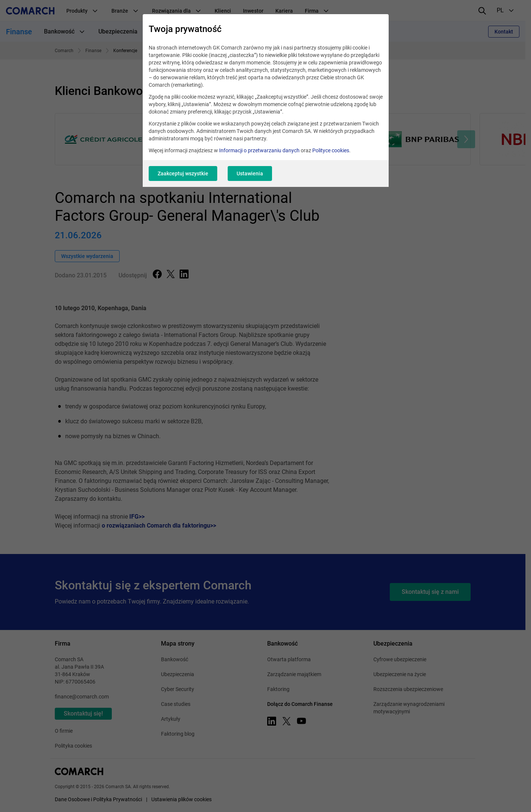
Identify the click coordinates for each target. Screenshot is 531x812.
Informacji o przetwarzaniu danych (259, 150)
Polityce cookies (331, 150)
